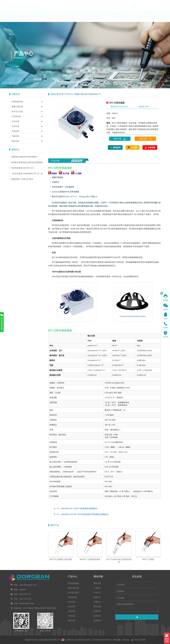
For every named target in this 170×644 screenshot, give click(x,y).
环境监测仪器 (17, 102)
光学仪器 (15, 121)
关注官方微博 (138, 640)
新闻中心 (67, 18)
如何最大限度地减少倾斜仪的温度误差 (27, 162)
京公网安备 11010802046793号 (76, 640)
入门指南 (76, 173)
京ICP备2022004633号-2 (102, 640)
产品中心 (50, 18)
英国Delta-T (94, 94)
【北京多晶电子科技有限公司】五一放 (27, 174)
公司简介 (34, 18)
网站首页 (18, 18)
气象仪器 (15, 136)
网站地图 (117, 640)
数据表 (53, 173)
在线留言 (116, 18)
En (158, 2)
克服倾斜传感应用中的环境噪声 (24, 157)
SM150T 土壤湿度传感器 (90, 559)
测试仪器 (15, 141)
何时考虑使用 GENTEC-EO (23, 168)
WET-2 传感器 (148, 559)
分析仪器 (15, 126)
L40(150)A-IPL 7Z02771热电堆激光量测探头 (79, 508)
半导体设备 (16, 116)
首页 (61, 94)
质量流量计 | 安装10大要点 (22, 179)
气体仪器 (15, 131)
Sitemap (126, 640)
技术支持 (133, 18)
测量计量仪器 (81, 94)
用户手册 (64, 173)
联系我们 (149, 18)
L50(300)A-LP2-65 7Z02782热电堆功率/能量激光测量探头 (85, 514)
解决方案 (100, 18)
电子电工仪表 (17, 111)
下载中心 (83, 18)
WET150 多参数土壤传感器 (61, 559)
